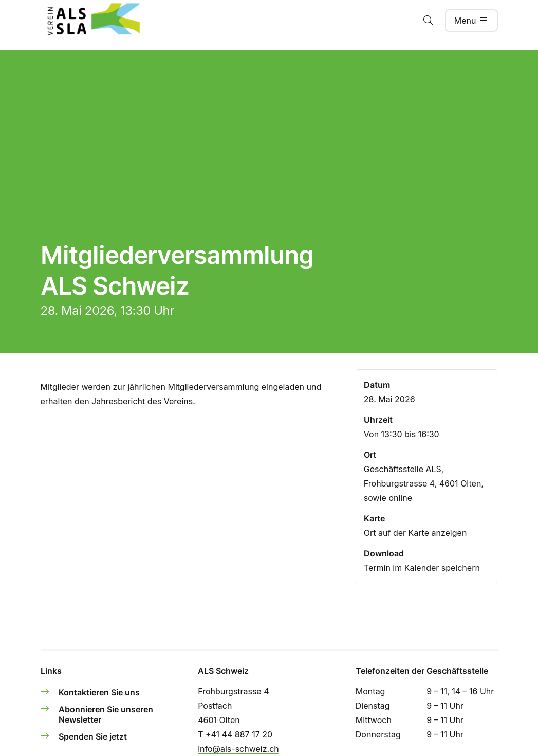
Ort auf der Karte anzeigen (415, 533)
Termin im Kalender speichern (422, 568)
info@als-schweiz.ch (238, 749)
